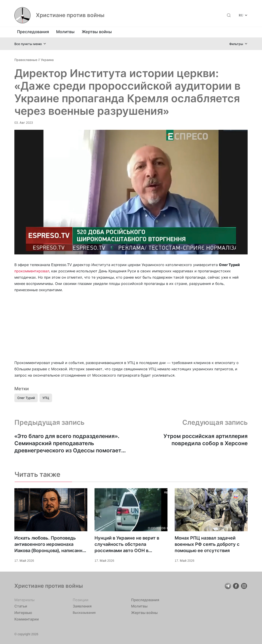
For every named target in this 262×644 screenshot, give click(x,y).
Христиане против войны (70, 15)
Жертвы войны (97, 32)
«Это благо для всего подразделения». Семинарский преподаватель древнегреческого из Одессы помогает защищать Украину (68, 443)
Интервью (23, 613)
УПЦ (46, 398)
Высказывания (84, 613)
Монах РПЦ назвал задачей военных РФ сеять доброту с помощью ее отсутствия (207, 544)
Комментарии (27, 619)
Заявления (82, 606)
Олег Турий (26, 398)
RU (241, 15)
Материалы (24, 600)
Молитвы (65, 32)
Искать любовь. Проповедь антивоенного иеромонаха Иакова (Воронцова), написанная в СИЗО (51, 544)
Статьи (21, 606)
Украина (47, 60)
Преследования (33, 32)
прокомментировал (32, 271)
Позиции (81, 600)
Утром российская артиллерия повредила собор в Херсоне (206, 440)
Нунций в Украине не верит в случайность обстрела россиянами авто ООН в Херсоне (127, 544)
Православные (26, 60)
